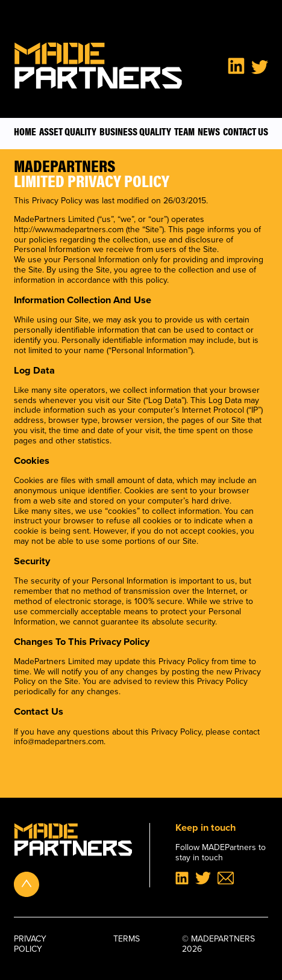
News (209, 131)
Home (25, 131)
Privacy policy (30, 945)
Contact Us (246, 131)
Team (184, 131)
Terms (127, 940)
